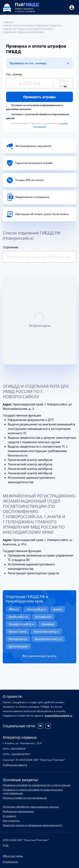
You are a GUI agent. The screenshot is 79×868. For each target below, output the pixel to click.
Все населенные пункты (39, 656)
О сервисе (9, 816)
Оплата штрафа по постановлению (25, 798)
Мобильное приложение (18, 811)
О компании (10, 862)
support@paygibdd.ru (58, 715)
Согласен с (38, 116)
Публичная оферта (15, 765)
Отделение (11, 247)
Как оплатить (11, 820)
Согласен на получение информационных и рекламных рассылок (35, 107)
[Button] (72, 7)
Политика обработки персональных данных (31, 807)
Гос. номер (14, 74)
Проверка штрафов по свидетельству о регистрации (37, 785)
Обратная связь (13, 856)
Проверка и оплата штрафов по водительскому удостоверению (33, 791)
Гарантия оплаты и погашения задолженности (32, 825)
